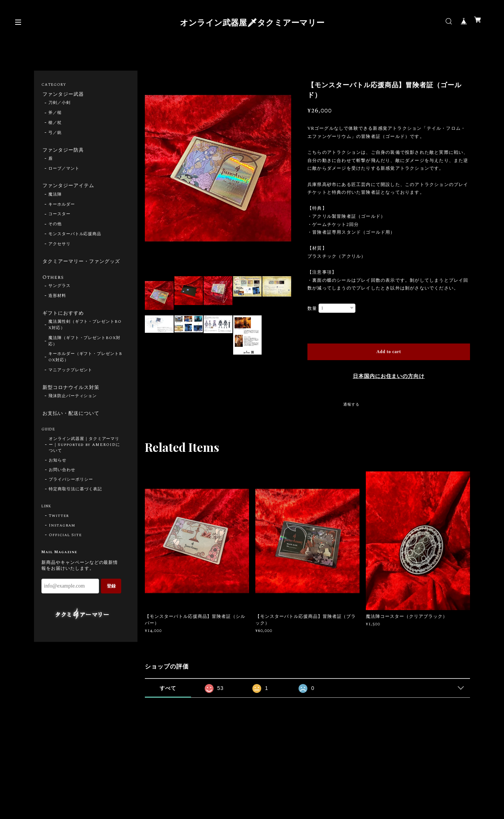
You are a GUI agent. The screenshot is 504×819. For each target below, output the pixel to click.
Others (52, 289)
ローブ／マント (64, 171)
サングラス (59, 298)
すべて (168, 688)
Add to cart (389, 352)
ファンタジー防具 (64, 152)
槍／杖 (55, 124)
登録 (111, 602)
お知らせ (58, 477)
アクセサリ (59, 248)
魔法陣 (55, 198)
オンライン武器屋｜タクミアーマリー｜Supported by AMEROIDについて (84, 461)
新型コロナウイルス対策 (72, 402)
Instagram (62, 542)
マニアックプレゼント (71, 384)
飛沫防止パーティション (73, 411)
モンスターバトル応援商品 (75, 238)
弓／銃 (55, 134)
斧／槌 (55, 114)
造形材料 (57, 308)
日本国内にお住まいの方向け (389, 376)
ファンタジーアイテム (69, 189)
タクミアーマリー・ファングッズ (80, 269)
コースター (59, 218)
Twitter (59, 532)
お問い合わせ (62, 487)
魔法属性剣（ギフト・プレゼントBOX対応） (85, 339)
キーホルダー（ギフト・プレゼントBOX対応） (85, 371)
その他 (55, 228)
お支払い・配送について (72, 429)
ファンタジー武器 (64, 95)
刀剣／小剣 (59, 104)
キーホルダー (62, 208)
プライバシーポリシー (71, 496)
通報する (351, 405)
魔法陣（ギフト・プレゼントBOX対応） (84, 355)
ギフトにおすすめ (64, 326)
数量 (312, 308)
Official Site (65, 552)
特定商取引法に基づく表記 (75, 506)
